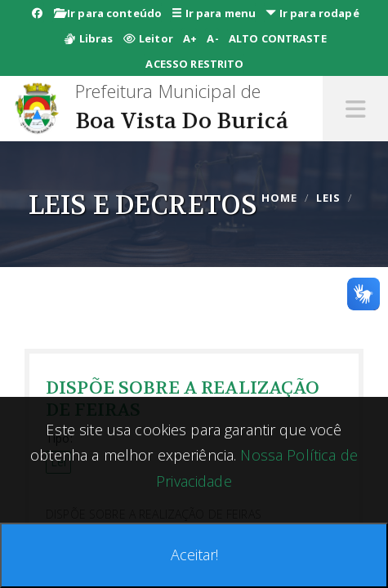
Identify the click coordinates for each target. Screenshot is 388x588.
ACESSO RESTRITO (194, 64)
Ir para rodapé (312, 13)
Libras (88, 38)
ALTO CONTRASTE (278, 38)
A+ (190, 38)
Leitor (148, 38)
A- (212, 38)
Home (279, 198)
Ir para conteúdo (108, 13)
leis (328, 198)
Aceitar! (194, 555)
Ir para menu (214, 13)
